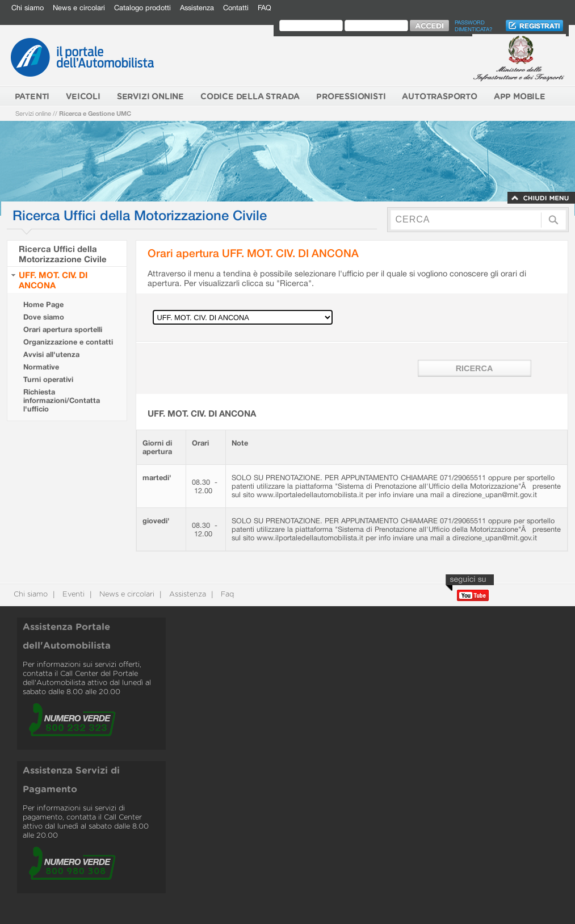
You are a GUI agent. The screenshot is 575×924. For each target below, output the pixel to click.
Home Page (43, 304)
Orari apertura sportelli (63, 329)
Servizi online (33, 113)
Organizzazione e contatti (68, 342)
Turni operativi (48, 379)
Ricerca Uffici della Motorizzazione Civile (63, 254)
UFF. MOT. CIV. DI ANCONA (53, 280)
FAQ (265, 8)
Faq (226, 595)
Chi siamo (28, 8)
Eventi (72, 595)
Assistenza (197, 8)
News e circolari (79, 8)
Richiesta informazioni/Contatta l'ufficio (62, 400)
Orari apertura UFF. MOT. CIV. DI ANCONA (253, 253)
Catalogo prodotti (142, 8)
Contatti (236, 8)
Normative (41, 367)
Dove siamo (44, 317)
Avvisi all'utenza (51, 354)
